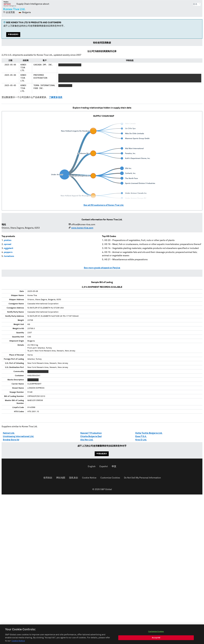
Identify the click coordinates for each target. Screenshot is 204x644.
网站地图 (61, 478)
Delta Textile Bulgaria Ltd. (149, 433)
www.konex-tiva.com (82, 228)
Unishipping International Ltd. (18, 436)
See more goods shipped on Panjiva (102, 268)
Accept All (156, 641)
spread (8, 244)
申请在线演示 (13, 34)
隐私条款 (74, 478)
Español (104, 466)
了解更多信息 (56, 97)
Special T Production (91, 433)
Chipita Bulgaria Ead (91, 436)
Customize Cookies (110, 478)
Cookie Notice (89, 478)
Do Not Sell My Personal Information (142, 478)
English (92, 466)
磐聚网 (10, 4)
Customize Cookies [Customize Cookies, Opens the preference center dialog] (156, 635)
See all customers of (104, 205)
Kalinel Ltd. (9, 433)
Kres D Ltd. (141, 440)
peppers (8, 252)
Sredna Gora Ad (11, 440)
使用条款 (48, 478)
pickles (8, 240)
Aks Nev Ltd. (87, 440)
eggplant (9, 248)
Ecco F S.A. (141, 436)
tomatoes (9, 256)
